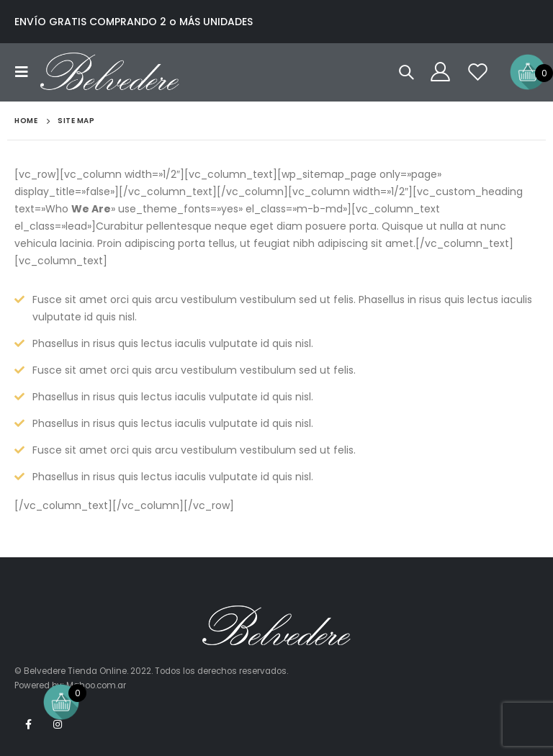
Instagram (58, 724)
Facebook (28, 724)
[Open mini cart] (528, 71)
